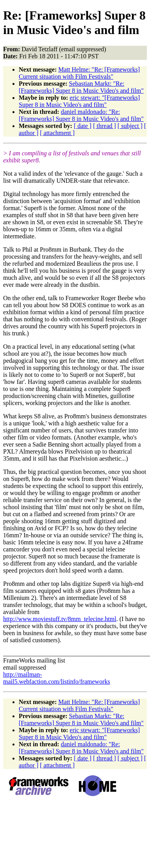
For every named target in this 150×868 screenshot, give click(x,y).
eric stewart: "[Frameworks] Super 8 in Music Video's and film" (79, 101)
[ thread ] (104, 126)
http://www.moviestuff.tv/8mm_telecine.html (60, 619)
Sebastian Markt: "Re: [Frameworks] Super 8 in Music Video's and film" (81, 87)
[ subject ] (130, 126)
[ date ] (83, 126)
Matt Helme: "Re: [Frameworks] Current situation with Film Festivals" (79, 73)
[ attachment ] (57, 133)
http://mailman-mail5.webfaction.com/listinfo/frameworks (57, 678)
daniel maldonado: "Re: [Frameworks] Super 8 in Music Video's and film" (81, 115)
